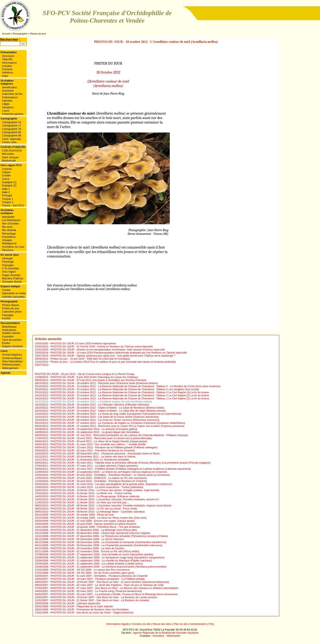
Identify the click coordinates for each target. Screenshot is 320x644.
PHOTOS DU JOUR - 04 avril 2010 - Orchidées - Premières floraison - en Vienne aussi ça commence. (111, 475)
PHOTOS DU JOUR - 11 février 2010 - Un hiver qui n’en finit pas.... (90, 502)
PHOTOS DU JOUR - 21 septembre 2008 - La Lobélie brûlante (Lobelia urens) (97, 564)
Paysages (8, 265)
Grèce (6, 179)
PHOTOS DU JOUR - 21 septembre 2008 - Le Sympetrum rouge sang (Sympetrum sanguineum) (108, 557)
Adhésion (8, 72)
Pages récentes (11, 275)
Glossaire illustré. (12, 282)
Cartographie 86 (12, 135)
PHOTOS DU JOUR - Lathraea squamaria (75, 603)
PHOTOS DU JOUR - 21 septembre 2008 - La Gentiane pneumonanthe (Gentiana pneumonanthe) (109, 567)
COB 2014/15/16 (12, 151)
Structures (8, 56)
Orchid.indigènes (12, 355)
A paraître (8, 336)
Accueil (6, 34)
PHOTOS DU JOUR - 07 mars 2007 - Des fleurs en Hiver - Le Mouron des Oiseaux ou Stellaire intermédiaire (114, 588)
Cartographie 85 (12, 132)
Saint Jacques (10, 157)
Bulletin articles (11, 333)
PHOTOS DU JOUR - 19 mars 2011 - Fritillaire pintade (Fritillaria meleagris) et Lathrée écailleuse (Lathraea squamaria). (121, 469)
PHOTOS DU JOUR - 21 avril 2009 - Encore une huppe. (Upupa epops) (93, 521)
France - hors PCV (13, 205)
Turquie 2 (8, 202)
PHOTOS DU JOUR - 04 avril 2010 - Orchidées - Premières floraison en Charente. (99, 481)
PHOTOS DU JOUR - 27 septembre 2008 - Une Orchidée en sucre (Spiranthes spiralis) (102, 554)
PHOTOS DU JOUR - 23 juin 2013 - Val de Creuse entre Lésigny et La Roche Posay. (85, 374)
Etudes (6, 343)
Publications (9, 330)
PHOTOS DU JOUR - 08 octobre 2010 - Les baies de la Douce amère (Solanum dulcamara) (105, 417)
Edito (5, 76)
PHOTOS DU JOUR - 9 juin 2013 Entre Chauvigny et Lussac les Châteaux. (95, 377)
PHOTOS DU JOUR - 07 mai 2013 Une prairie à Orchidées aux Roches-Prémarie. (99, 380)
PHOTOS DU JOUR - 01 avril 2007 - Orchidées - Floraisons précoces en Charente (99, 576)
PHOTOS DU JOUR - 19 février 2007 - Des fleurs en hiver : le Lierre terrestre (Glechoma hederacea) (110, 582)
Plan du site (181, 624)
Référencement (11, 365)
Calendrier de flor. (13, 94)
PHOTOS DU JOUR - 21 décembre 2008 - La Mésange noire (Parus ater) (94, 530)
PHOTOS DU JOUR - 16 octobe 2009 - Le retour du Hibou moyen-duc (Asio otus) (99, 518)
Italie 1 (6, 189)
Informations (9, 63)
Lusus (6, 111)
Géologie (7, 258)
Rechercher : (10, 40)
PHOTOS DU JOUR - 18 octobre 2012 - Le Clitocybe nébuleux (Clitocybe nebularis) (100, 405)
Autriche (7, 169)
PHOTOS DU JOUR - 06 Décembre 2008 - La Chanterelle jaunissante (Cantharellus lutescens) (106, 545)
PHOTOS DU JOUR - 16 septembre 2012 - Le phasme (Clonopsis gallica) (94, 429)
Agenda (6, 373)
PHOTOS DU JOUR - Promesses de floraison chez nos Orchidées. (90, 609)
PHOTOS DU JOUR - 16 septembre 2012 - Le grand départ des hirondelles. (95, 432)
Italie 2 (6, 192)
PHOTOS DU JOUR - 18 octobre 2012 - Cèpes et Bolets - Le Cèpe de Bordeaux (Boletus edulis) (107, 408)
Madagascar (9, 243)
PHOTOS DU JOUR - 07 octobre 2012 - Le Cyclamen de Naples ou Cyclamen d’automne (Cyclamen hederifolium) (118, 423)
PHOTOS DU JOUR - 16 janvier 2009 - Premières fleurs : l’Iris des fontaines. (96, 527)
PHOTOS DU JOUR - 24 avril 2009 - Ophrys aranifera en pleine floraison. (94, 524)
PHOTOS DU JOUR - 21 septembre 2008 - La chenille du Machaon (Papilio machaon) (101, 561)
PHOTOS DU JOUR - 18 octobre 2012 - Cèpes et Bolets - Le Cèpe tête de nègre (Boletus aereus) (108, 411)
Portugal (7, 195)
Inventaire (8, 91)
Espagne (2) (9, 185)
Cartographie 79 (12, 129)
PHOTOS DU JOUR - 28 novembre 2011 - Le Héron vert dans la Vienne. (93, 457)
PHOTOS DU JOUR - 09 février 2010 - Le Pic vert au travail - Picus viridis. (94, 509)
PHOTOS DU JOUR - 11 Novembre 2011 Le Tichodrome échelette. (90, 460)
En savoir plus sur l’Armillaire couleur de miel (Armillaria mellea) (89, 289)
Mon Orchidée (10, 224)
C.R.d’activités (11, 268)
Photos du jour (38, 34)
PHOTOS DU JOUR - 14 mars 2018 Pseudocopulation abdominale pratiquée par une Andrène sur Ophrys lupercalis (119, 353)
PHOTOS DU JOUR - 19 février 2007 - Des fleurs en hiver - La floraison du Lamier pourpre (104, 597)
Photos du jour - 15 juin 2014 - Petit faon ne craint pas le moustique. (91, 359)
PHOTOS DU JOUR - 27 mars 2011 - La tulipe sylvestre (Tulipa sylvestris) (94, 466)
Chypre (6, 172)
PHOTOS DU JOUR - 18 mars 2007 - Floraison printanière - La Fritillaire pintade (98, 579)
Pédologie (8, 262)
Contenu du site (141, 624)
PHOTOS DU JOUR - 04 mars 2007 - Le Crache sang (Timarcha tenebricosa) (96, 591)
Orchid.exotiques (12, 358)
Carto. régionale (12, 139)
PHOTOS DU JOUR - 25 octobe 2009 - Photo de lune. (83, 515)
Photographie (20, 34)
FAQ (211, 624)
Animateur (158, 636)
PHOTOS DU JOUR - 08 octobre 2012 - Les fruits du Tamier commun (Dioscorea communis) (105, 420)
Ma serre (7, 227)
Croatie (6, 175)
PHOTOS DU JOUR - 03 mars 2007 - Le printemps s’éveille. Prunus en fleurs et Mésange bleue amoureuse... (115, 594)
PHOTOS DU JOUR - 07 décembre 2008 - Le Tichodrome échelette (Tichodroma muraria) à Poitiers (109, 536)
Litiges (6, 104)
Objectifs (7, 59)
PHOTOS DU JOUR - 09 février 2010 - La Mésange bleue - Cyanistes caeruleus (98, 512)
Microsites (8, 154)
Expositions (9, 237)
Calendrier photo (12, 312)
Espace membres (12, 346)
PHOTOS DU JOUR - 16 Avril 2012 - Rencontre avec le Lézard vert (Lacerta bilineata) (101, 438)
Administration (198, 624)
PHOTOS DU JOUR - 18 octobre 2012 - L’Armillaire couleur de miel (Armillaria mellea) (101, 402)
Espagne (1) (9, 182)
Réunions (8, 250)
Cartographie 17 (12, 125)
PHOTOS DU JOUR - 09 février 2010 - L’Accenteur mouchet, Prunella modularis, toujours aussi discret (111, 505)
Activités (7, 66)
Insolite (6, 318)
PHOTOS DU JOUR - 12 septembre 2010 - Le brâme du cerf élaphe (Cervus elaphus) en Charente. (109, 472)
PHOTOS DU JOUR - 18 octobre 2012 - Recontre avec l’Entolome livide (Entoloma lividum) (104, 383)
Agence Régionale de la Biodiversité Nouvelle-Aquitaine (166, 633)
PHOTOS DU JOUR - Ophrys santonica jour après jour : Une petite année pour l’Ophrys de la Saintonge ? (113, 356)
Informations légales (118, 624)
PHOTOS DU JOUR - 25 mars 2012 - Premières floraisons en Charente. (93, 450)
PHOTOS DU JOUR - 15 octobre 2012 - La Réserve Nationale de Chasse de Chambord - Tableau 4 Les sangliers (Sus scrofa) (125, 389)
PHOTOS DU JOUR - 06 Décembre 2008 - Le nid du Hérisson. (88, 539)
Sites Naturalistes (12, 361)
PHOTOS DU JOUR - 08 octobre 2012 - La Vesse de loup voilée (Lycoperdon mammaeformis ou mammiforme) (116, 414)
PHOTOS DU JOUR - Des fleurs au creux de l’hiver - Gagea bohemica (92, 613)
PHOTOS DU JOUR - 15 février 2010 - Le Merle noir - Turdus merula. (91, 493)
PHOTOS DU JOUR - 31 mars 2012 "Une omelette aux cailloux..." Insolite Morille (98, 444)
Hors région (9, 272)
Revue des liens (162, 624)
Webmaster (173, 636)
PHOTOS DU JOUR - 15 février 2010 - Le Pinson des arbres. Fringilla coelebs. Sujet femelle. (105, 490)
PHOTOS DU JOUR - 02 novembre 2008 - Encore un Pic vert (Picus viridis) (95, 551)
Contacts (7, 69)
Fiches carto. (10, 142)
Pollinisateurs (10, 97)
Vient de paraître (12, 340)
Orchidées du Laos (13, 247)
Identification (9, 87)
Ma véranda (9, 230)
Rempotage (9, 234)
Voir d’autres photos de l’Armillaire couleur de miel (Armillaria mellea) (92, 285)
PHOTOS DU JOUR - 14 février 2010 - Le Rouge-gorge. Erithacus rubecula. (95, 496)
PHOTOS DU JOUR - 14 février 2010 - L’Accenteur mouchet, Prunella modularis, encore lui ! (105, 499)
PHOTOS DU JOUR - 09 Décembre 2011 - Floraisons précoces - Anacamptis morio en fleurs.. (106, 453)
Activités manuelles (13, 297)
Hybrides (7, 101)
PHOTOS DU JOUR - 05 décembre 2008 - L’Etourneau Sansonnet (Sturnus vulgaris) (100, 533)
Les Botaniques (11, 220)
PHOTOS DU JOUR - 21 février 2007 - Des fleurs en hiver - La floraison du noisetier (100, 600)
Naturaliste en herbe (14, 293)
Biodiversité (9, 161)
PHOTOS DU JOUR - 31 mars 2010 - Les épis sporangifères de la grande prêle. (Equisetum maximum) (111, 484)
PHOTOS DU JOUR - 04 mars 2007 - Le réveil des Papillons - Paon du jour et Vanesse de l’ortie (107, 585)
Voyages (7, 240)
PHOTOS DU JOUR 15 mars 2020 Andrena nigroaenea (83, 343)
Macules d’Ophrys (13, 278)
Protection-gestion (13, 114)
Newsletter (8, 217)
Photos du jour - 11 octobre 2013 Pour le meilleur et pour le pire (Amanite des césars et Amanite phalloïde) (113, 362)
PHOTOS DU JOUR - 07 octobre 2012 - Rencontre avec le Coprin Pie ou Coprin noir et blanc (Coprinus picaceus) (118, 426)
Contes (6, 290)
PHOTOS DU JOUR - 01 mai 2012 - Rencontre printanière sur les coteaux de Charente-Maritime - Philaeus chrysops (119, 435)
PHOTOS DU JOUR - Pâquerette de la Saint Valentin (82, 606)
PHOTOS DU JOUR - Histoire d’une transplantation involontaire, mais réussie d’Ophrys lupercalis (108, 350)
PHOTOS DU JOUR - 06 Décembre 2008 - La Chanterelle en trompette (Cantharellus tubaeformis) (109, 542)
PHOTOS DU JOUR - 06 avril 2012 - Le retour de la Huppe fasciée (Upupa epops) (99, 441)
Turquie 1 (8, 199)
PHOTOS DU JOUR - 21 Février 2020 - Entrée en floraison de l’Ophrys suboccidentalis (102, 346)
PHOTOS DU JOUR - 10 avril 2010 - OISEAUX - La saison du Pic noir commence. (99, 478)
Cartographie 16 (12, 122)
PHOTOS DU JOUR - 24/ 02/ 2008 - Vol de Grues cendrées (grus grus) (92, 573)
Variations (8, 107)
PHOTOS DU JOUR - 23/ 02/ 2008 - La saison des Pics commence (90, 570)
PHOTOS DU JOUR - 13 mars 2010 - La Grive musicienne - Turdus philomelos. (97, 487)
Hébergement (10, 368)
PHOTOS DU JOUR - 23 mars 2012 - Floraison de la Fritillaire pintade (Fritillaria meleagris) (104, 447)
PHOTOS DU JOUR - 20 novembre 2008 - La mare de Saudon (88, 548)
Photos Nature (11, 305)
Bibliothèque (9, 327)
